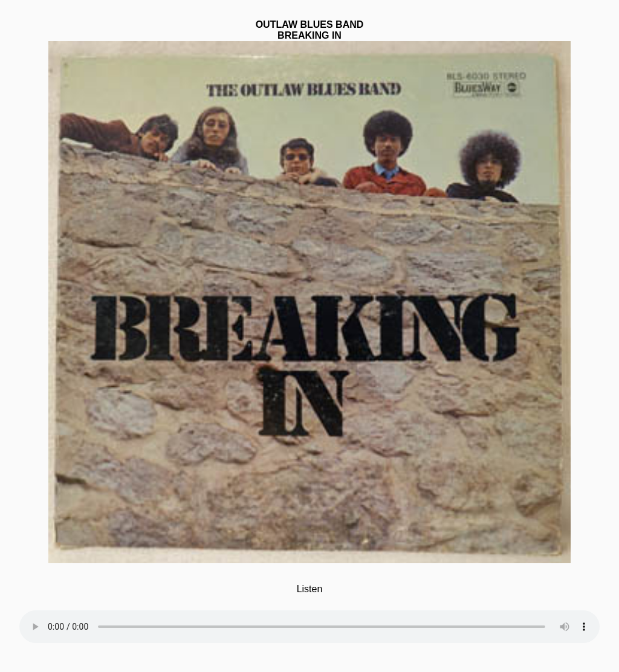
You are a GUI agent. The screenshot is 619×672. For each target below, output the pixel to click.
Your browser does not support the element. (309, 619)
